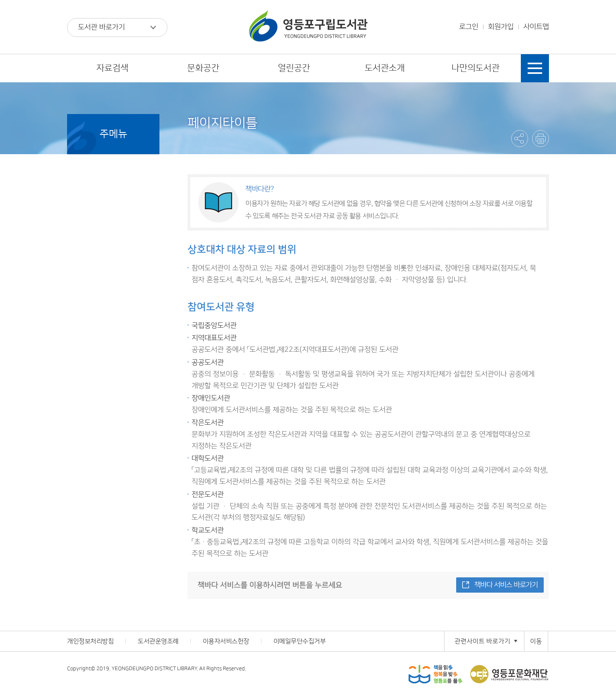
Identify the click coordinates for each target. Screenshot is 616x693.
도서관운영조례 (158, 641)
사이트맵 (536, 27)
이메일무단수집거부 (300, 641)
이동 (536, 641)
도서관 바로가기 (101, 27)
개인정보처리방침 (90, 641)
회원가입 (501, 27)
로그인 (469, 27)
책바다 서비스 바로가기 (506, 585)
